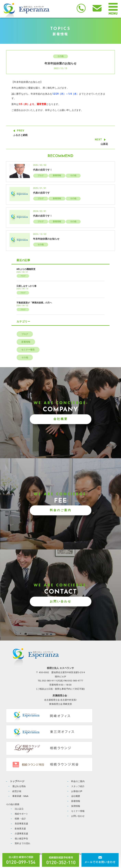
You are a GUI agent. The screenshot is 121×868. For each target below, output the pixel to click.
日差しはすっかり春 (26, 286)
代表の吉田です (41, 193)
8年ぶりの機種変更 (26, 269)
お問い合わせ (61, 601)
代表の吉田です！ (43, 170)
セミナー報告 (28, 350)
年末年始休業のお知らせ (46, 239)
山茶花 (104, 144)
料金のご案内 (61, 510)
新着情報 (57, 175)
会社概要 (61, 419)
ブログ (41, 175)
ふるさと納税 (20, 135)
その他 (60, 56)
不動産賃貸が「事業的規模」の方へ (34, 303)
